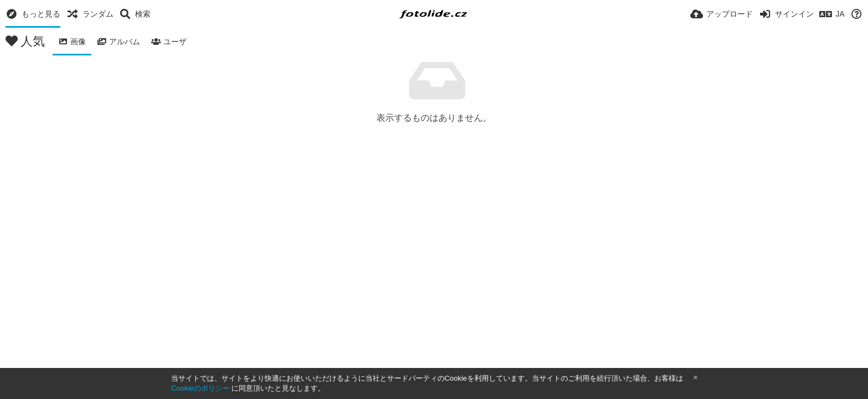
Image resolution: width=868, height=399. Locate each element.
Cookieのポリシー (200, 388)
